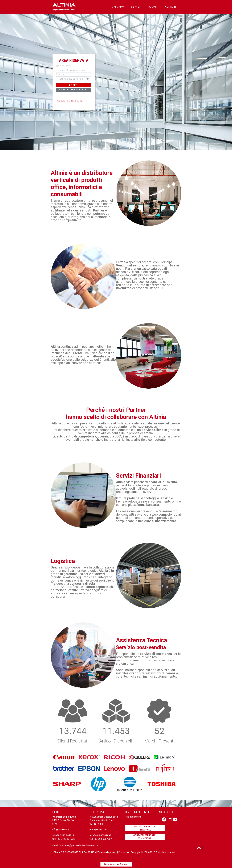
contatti (171, 7)
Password (62, 74)
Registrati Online (133, 817)
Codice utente (64, 66)
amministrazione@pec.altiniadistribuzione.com (76, 845)
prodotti (152, 7)
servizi (135, 7)
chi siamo (118, 7)
